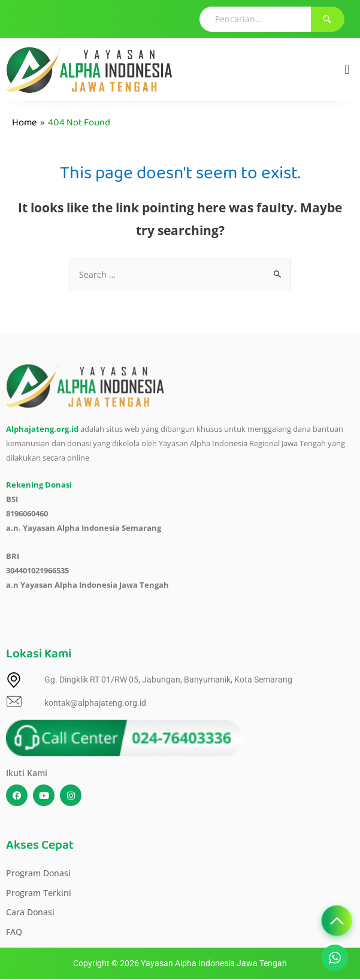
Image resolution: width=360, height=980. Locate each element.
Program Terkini (39, 893)
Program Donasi (38, 873)
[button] (347, 69)
